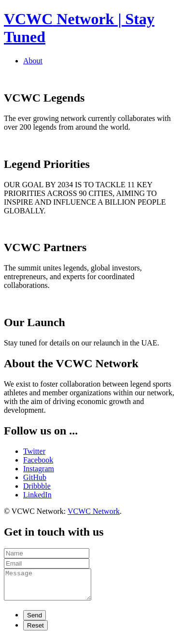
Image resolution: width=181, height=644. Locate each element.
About (33, 61)
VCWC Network (94, 511)
